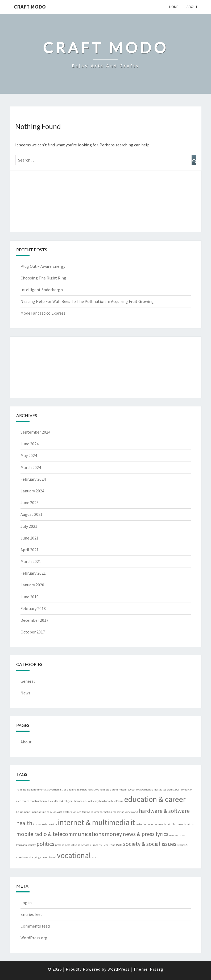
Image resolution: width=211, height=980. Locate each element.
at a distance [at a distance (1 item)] (84, 790)
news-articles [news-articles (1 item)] (177, 835)
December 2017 (34, 620)
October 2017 (33, 632)
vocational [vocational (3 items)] (74, 855)
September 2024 (35, 432)
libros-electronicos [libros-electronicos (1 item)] (183, 824)
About (192, 7)
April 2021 (30, 550)
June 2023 (30, 503)
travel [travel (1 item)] (53, 857)
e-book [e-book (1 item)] (89, 801)
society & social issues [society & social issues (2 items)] (150, 844)
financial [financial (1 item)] (36, 812)
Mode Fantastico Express (43, 313)
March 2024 (31, 467)
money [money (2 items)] (113, 834)
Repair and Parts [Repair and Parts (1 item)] (113, 845)
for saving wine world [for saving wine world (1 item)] (125, 812)
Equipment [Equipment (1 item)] (23, 812)
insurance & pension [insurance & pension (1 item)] (45, 824)
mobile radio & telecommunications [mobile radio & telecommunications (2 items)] (60, 834)
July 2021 (29, 526)
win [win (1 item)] (94, 857)
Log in (26, 903)
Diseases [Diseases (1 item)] (79, 801)
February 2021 (33, 573)
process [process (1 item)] (60, 845)
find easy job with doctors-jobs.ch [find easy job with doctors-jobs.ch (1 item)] (61, 812)
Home (174, 7)
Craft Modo (30, 7)
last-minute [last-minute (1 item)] (143, 824)
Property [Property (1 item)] (97, 845)
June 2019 (30, 597)
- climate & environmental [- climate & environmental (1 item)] (31, 790)
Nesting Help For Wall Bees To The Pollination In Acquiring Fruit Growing (87, 301)
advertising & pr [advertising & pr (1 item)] (57, 790)
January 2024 (32, 491)
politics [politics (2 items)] (45, 844)
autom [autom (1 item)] (114, 790)
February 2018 (33, 608)
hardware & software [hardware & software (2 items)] (164, 811)
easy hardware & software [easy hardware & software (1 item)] (108, 801)
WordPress (119, 969)
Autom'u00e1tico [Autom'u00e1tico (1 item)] (129, 790)
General (28, 681)
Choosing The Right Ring (43, 278)
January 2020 (32, 585)
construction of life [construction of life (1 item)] (41, 801)
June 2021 (30, 538)
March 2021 (31, 561)
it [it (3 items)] (133, 822)
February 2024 (33, 479)
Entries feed (32, 914)
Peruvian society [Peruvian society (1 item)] (26, 845)
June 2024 (30, 444)
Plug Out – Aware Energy (43, 266)
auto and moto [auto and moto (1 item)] (101, 790)
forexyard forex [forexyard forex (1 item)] (91, 812)
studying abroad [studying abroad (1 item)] (39, 857)
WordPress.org (34, 938)
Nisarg (157, 969)
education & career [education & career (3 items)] (155, 799)
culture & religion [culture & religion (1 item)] (63, 801)
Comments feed (35, 926)
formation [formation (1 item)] (106, 812)
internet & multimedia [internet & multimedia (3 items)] (94, 822)
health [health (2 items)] (24, 823)
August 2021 (32, 514)
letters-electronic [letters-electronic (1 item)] (161, 824)
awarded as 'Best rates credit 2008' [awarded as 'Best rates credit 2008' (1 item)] (160, 790)
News (25, 693)
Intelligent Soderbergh (42, 290)
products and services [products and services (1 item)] (78, 845)
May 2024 (29, 455)
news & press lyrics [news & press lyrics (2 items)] (146, 834)
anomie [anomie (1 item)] (71, 790)
